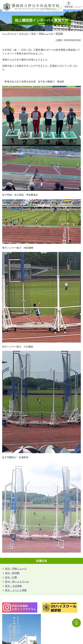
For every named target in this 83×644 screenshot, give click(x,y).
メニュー (78, 7)
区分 (34, 34)
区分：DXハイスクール (17, 582)
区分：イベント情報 (16, 590)
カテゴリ (24, 34)
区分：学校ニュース (16, 569)
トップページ (9, 34)
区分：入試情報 (13, 586)
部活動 (59, 34)
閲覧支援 (69, 7)
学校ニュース (46, 34)
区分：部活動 (12, 573)
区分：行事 (11, 577)
